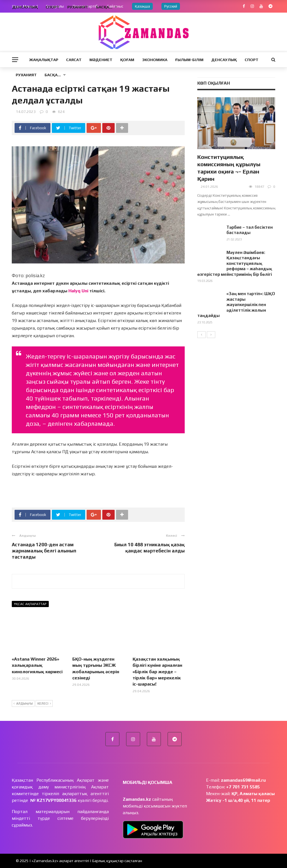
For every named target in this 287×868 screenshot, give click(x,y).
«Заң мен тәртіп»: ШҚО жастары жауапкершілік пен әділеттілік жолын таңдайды (236, 305)
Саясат (74, 60)
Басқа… (53, 75)
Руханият (26, 75)
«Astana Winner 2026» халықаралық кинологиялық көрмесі (37, 665)
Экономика (155, 60)
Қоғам (127, 60)
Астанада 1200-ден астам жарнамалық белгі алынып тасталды (44, 551)
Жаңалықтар (44, 60)
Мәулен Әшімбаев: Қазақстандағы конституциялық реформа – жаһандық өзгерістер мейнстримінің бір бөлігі (235, 263)
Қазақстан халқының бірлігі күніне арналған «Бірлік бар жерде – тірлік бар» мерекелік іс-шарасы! (157, 672)
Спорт (252, 60)
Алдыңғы (23, 704)
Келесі (44, 704)
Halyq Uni (78, 291)
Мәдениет (101, 60)
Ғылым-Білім (189, 60)
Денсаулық (224, 60)
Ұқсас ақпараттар (30, 604)
